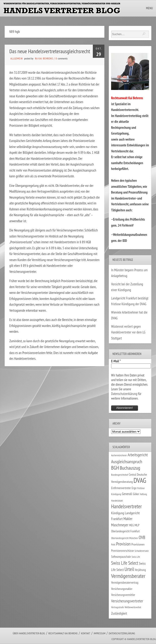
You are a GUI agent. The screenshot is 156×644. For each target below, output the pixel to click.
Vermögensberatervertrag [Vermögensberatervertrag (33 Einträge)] (125, 582)
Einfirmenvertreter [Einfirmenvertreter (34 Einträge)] (121, 488)
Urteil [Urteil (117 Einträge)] (129, 569)
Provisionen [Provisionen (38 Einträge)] (138, 544)
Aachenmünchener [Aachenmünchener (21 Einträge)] (119, 455)
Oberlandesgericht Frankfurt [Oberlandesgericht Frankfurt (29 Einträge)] (125, 531)
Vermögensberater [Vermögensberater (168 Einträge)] (128, 576)
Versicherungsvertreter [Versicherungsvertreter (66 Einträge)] (127, 601)
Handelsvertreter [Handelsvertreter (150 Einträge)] (126, 506)
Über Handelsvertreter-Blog (29, 633)
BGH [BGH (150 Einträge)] (115, 468)
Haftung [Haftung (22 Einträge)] (143, 494)
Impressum (99, 633)
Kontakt (86, 633)
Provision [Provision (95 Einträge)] (123, 544)
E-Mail (116, 361)
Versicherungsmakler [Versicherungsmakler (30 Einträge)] (122, 589)
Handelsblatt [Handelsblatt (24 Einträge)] (117, 501)
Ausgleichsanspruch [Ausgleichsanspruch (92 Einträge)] (127, 461)
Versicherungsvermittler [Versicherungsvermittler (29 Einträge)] (123, 595)
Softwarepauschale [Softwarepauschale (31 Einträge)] (121, 557)
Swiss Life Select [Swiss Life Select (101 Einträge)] (125, 563)
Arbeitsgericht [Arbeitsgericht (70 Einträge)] (138, 455)
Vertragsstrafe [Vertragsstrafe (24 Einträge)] (117, 607)
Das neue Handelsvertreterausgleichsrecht (50, 51)
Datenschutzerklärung (124, 394)
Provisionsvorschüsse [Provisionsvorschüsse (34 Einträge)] (122, 551)
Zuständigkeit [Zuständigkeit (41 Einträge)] (119, 613)
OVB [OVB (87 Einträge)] (142, 537)
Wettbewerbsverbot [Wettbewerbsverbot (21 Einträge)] (133, 607)
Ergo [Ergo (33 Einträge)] (134, 488)
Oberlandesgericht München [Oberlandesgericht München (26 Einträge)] (125, 538)
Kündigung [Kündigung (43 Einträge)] (118, 513)
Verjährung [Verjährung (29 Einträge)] (140, 570)
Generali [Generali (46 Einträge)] (127, 494)
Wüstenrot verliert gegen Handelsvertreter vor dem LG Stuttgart (128, 332)
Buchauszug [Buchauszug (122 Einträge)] (130, 468)
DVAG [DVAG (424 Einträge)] (140, 480)
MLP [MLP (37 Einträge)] (137, 525)
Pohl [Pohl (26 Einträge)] (113, 544)
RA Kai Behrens (44, 59)
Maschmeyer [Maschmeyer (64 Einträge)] (120, 525)
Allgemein (17, 59)
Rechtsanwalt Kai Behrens (63, 633)
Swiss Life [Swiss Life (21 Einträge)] (136, 557)
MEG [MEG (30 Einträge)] (131, 525)
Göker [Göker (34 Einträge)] (136, 494)
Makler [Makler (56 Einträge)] (128, 519)
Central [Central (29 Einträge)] (133, 475)
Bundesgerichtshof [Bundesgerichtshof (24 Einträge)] (120, 475)
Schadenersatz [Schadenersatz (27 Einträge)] (142, 551)
